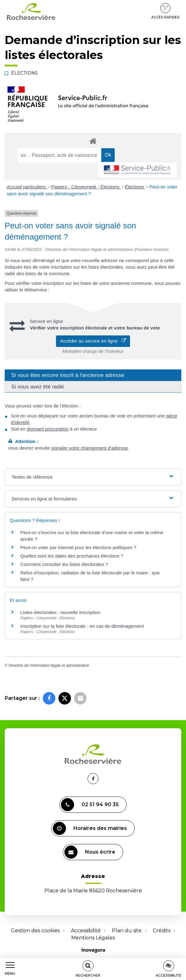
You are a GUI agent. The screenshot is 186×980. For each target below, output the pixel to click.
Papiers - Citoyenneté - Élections (86, 187)
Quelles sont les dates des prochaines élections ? (72, 556)
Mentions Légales (93, 938)
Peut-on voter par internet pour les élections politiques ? (78, 547)
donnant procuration (48, 429)
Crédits (162, 931)
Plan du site (127, 931)
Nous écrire (90, 852)
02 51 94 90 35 (90, 805)
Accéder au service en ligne (93, 341)
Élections (135, 187)
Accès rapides (165, 11)
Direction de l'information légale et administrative (49, 666)
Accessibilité (86, 931)
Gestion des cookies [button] (35, 931)
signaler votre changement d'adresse (90, 448)
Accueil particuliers (27, 187)
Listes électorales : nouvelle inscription (60, 612)
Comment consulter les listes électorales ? (64, 564)
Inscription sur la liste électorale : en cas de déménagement (82, 626)
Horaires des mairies (90, 828)
